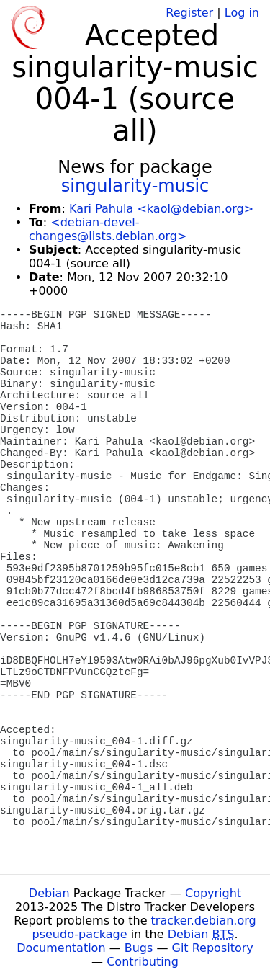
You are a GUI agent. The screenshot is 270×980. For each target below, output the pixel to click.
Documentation (61, 948)
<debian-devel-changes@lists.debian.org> (108, 229)
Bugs (139, 948)
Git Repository (213, 948)
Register (189, 13)
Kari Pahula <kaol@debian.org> (161, 209)
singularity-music (135, 186)
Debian (49, 893)
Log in (242, 13)
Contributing (143, 962)
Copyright (213, 893)
